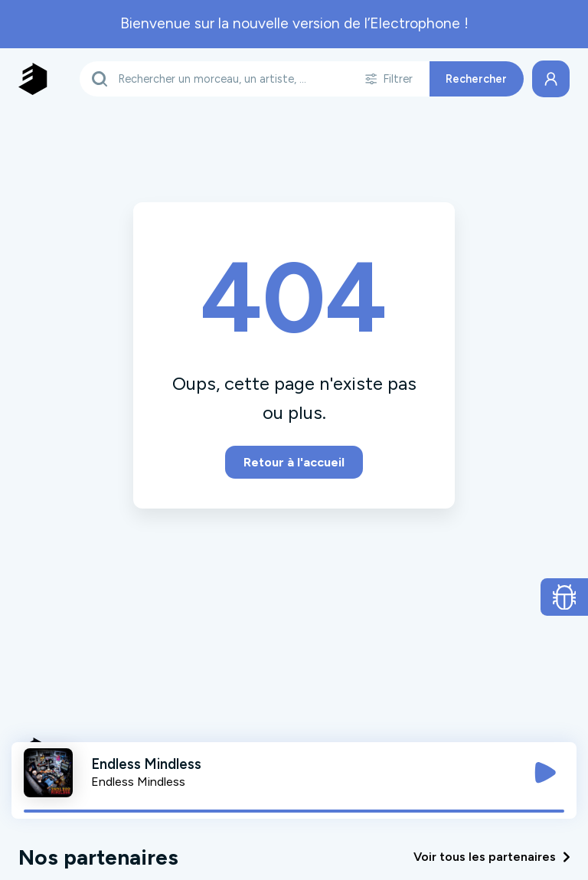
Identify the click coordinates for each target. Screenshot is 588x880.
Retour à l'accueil (294, 462)
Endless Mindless (138, 782)
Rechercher (476, 79)
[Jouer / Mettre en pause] (545, 773)
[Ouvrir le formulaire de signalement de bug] (565, 597)
